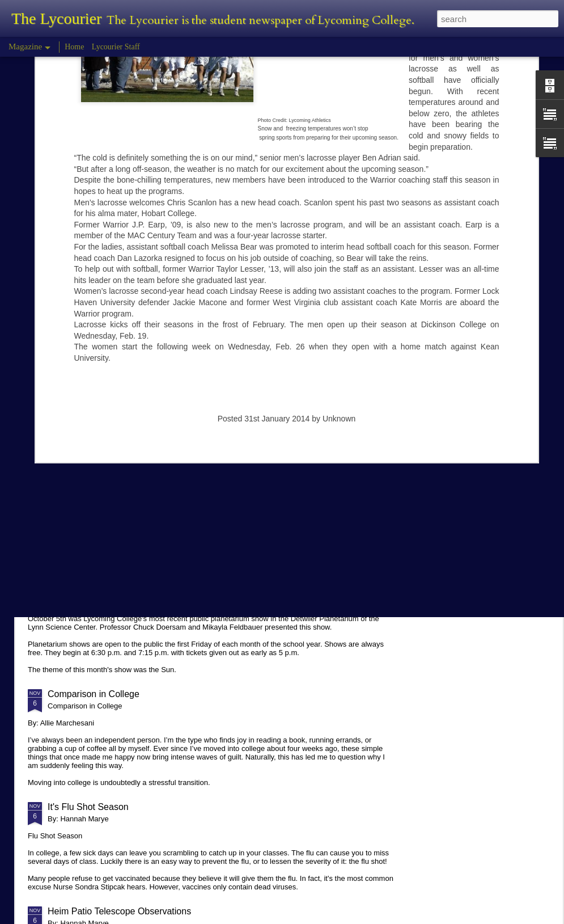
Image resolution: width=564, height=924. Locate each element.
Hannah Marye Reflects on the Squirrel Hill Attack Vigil (157, 502)
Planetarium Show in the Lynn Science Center (140, 590)
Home (74, 47)
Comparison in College (94, 694)
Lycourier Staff (116, 47)
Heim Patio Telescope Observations (119, 911)
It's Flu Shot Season (88, 807)
